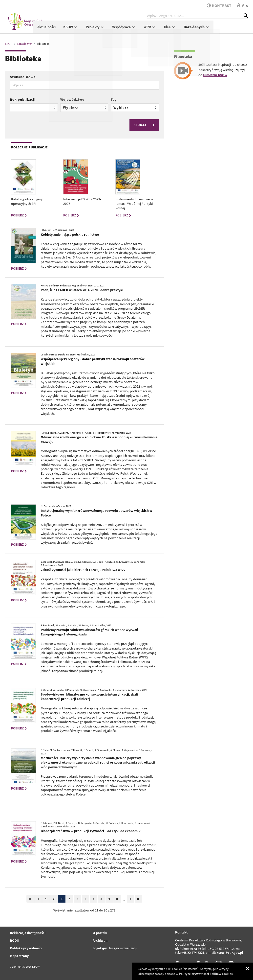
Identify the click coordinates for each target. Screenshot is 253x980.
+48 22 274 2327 (193, 953)
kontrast (218, 5)
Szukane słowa (23, 77)
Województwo (72, 99)
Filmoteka (183, 56)
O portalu (100, 933)
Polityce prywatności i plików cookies (206, 974)
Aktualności (81, 29)
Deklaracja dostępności (28, 933)
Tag (114, 99)
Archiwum (101, 940)
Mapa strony (19, 956)
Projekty (130, 29)
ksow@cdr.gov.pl (230, 953)
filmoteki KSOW (215, 75)
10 (117, 899)
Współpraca (159, 29)
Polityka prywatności (26, 948)
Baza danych (231, 29)
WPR (184, 29)
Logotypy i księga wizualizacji (115, 948)
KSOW (105, 29)
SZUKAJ (145, 125)
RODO (15, 940)
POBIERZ (20, 215)
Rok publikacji (23, 99)
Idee (204, 29)
